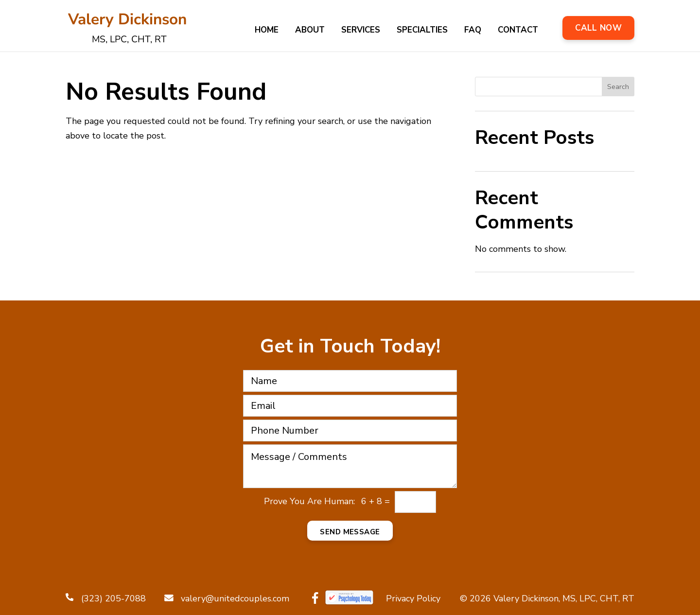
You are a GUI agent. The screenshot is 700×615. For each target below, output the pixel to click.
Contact (518, 31)
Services (361, 31)
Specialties (422, 31)
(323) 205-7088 (106, 598)
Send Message (350, 532)
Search (618, 87)
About (310, 31)
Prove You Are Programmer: (309, 501)
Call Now (598, 28)
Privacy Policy (413, 598)
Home (267, 31)
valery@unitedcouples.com (227, 598)
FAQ (473, 31)
